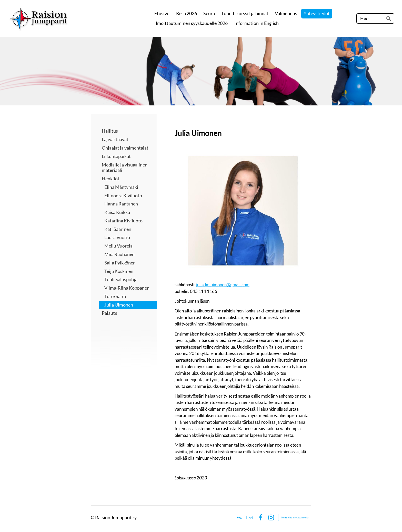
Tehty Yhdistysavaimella (295, 517)
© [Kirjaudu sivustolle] (93, 517)
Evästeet (245, 517)
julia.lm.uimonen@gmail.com (223, 285)
